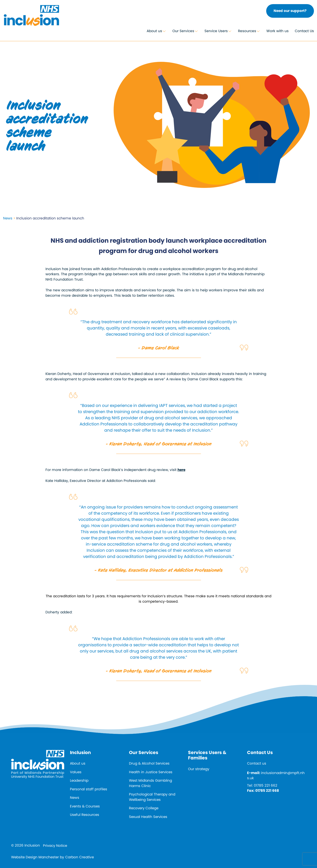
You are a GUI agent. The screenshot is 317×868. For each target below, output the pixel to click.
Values (76, 772)
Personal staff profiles (89, 789)
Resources (247, 31)
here (181, 470)
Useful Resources (85, 815)
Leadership (79, 780)
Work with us (278, 31)
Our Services (183, 31)
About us (154, 31)
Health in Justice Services (151, 772)
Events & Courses (85, 806)
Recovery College (144, 808)
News (8, 218)
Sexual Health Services (149, 817)
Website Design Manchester (36, 857)
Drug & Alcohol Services (150, 763)
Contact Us (304, 31)
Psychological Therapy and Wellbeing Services (152, 797)
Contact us (257, 763)
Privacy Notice (55, 846)
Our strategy (199, 769)
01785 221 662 (266, 785)
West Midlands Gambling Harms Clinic (151, 783)
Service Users (216, 31)
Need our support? (290, 11)
